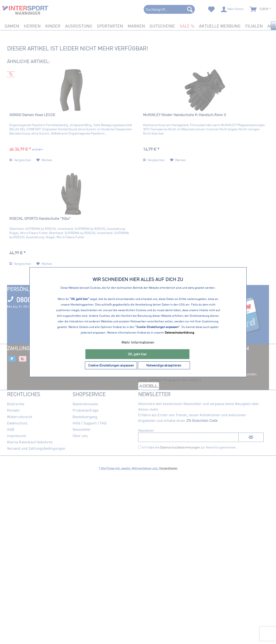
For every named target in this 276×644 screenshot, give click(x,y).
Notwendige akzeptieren (164, 365)
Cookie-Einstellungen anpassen (111, 365)
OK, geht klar (137, 354)
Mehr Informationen (138, 342)
